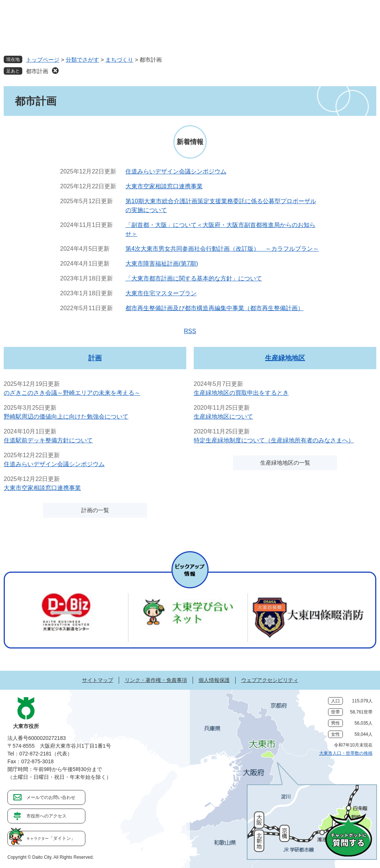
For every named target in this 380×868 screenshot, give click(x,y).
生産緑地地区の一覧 (285, 463)
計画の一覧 (95, 510)
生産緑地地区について (223, 417)
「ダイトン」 (51, 838)
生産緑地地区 (285, 358)
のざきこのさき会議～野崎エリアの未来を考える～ (72, 393)
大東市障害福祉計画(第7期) (162, 264)
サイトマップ (98, 680)
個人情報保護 (214, 680)
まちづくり (119, 60)
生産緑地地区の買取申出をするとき (241, 393)
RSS (190, 331)
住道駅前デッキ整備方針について (48, 440)
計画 (95, 358)
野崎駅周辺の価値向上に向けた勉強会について (66, 417)
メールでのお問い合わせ (51, 797)
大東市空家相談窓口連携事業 (164, 186)
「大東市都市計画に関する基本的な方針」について (194, 278)
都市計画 (37, 71)
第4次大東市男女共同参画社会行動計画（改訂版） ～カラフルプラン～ (222, 249)
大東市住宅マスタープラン (161, 293)
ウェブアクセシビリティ (270, 680)
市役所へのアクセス (46, 816)
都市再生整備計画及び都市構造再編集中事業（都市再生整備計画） (214, 308)
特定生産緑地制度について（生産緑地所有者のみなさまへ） (274, 440)
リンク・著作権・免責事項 (156, 680)
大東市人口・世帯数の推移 (346, 753)
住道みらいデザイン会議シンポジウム (176, 171)
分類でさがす (82, 60)
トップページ (43, 60)
